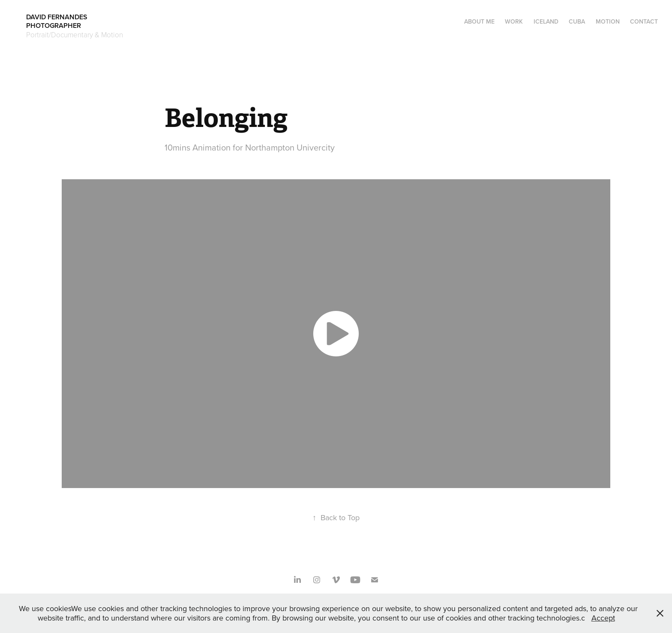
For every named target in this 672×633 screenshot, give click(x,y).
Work (514, 21)
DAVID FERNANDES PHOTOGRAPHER (88, 21)
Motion (608, 21)
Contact (644, 21)
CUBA (577, 21)
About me (479, 21)
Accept (603, 618)
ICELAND (546, 21)
